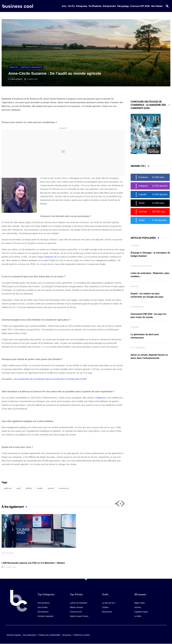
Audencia (101, 398)
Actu (64, 7)
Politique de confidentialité (49, 634)
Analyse (135, 286)
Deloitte (29, 488)
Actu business (138, 348)
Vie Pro (71, 7)
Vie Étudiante (95, 7)
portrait (51, 488)
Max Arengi (17, 79)
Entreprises (82, 7)
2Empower (67, 634)
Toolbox (135, 246)
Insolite (40, 488)
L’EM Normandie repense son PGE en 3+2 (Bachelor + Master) (33, 563)
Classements (137, 307)
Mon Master (157, 7)
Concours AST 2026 (140, 7)
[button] (167, 7)
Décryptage (123, 7)
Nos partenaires (30, 634)
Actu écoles (8, 554)
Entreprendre (109, 7)
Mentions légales (14, 634)
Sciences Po (50, 257)
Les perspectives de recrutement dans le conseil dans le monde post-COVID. (50, 379)
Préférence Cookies (82, 634)
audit (19, 488)
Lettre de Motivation (141, 266)
